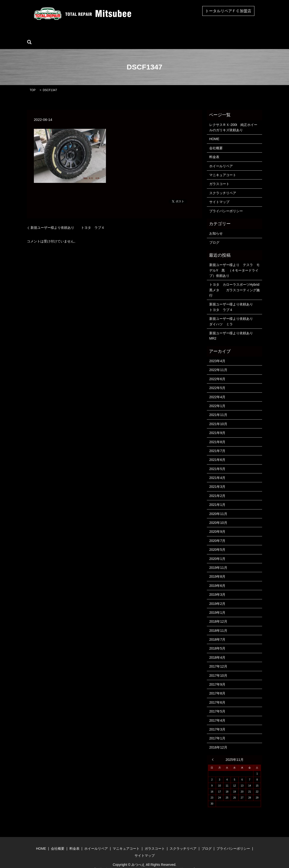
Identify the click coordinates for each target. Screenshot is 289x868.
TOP (33, 83)
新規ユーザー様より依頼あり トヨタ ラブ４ (69, 220)
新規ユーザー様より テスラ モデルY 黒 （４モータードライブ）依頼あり (234, 263)
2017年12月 (218, 659)
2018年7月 (217, 632)
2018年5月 (217, 641)
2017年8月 (217, 686)
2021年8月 (217, 434)
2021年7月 (217, 443)
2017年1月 (217, 731)
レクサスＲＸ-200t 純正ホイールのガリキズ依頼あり (233, 120)
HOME (52, 35)
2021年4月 (217, 470)
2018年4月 (217, 650)
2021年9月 (217, 425)
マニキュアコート (132, 35)
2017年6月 (217, 695)
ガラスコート (163, 35)
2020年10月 (218, 515)
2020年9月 (217, 524)
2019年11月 (218, 560)
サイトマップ (219, 194)
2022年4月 (217, 390)
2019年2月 (217, 596)
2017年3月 (217, 722)
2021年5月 (217, 461)
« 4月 (214, 752)
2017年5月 (217, 704)
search (238, 35)
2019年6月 (217, 578)
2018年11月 (218, 623)
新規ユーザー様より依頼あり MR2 (233, 328)
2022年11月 (218, 363)
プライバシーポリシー (226, 204)
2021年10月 (218, 416)
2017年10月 (218, 668)
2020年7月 (217, 533)
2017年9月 (217, 677)
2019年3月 (217, 587)
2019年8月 (217, 569)
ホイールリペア (98, 35)
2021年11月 (218, 408)
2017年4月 (217, 713)
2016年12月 (218, 740)
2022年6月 (217, 372)
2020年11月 (218, 506)
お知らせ (216, 226)
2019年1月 (217, 605)
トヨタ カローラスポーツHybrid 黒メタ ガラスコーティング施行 (235, 283)
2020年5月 (217, 542)
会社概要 (72, 35)
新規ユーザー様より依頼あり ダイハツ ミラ (235, 314)
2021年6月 (217, 453)
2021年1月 (217, 497)
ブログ (221, 35)
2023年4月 (217, 353)
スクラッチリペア (195, 35)
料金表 (214, 149)
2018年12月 (218, 614)
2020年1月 (217, 551)
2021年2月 (217, 488)
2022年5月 (217, 380)
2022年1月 (217, 398)
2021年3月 (217, 479)
